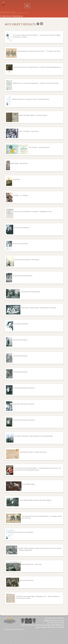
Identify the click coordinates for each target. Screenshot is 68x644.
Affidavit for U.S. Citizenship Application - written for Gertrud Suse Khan (36, 83)
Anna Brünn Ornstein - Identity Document (33, 452)
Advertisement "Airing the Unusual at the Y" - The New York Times (39, 51)
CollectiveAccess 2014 (17, 630)
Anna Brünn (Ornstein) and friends (24, 420)
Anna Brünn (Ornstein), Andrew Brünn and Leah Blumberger (34, 436)
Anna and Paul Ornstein (22, 228)
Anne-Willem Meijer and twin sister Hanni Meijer (35, 500)
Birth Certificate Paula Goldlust (24, 532)
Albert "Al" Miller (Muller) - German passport (33, 115)
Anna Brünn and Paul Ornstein (23, 276)
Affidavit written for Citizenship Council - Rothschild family (31, 99)
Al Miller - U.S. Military (21, 196)
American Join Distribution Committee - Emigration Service (33, 212)
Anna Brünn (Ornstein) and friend (24, 388)
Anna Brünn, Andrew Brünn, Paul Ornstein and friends (39, 308)
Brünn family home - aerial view (32, 564)
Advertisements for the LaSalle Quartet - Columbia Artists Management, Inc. (38, 67)
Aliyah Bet (16, 180)
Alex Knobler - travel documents (39, 147)
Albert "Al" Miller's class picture (29, 131)
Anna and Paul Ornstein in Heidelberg (27, 260)
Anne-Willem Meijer (29, 484)
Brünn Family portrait (27, 580)
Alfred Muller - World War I (19, 163)
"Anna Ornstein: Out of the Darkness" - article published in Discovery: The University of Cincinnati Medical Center (37, 469)
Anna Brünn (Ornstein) (21, 324)
